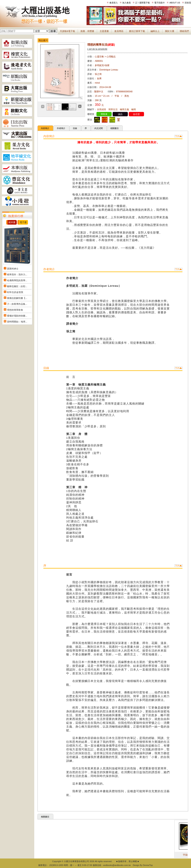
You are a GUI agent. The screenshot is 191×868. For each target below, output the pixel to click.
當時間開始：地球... (17, 322)
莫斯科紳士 (13, 269)
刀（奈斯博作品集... (17, 304)
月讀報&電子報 (67, 31)
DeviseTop (148, 865)
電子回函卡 (160, 3)
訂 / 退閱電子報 (143, 3)
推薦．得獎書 (87, 31)
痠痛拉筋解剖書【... (17, 298)
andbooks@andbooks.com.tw (117, 865)
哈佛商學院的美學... (17, 280)
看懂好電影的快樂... (17, 316)
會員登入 (114, 3)
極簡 (134, 109)
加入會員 (127, 3)
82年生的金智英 (15, 292)
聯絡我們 (184, 31)
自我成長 (102, 109)
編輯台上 (155, 31)
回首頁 (188, 3)
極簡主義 (124, 109)
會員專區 (119, 31)
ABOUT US (175, 3)
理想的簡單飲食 (15, 310)
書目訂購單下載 (137, 31)
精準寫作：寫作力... (17, 275)
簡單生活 (113, 109)
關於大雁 (170, 31)
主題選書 (104, 31)
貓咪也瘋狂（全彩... (17, 286)
